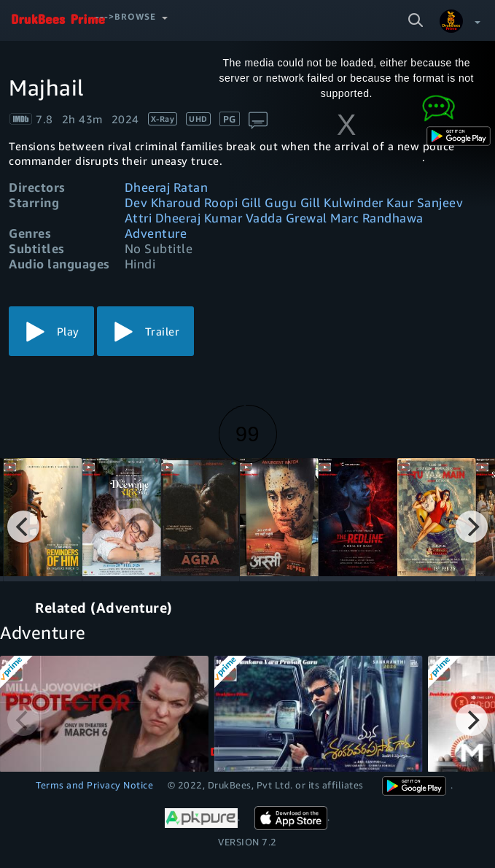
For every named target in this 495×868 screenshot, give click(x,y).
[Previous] (23, 527)
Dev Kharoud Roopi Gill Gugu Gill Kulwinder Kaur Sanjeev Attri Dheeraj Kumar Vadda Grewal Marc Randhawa (294, 210)
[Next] (472, 527)
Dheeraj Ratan (167, 187)
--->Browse (126, 16)
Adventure (156, 233)
